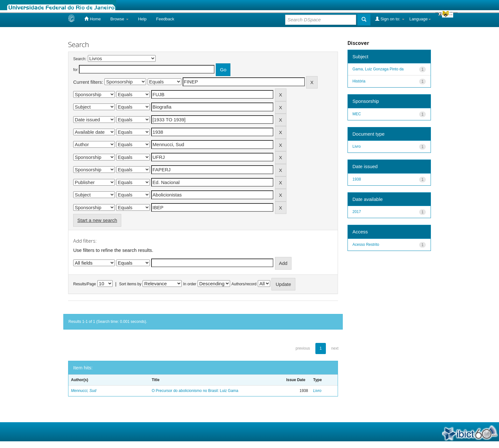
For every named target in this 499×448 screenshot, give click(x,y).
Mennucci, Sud (84, 391)
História (359, 81)
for (75, 70)
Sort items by (130, 284)
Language (420, 19)
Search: (80, 59)
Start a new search (97, 220)
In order (190, 284)
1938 (357, 179)
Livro (317, 391)
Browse (119, 19)
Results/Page (84, 284)
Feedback (165, 19)
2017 (357, 212)
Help (142, 19)
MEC (357, 114)
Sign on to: (390, 19)
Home (92, 19)
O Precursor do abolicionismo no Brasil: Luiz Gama (195, 391)
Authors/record (244, 284)
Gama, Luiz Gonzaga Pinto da (378, 69)
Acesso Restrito (366, 245)
